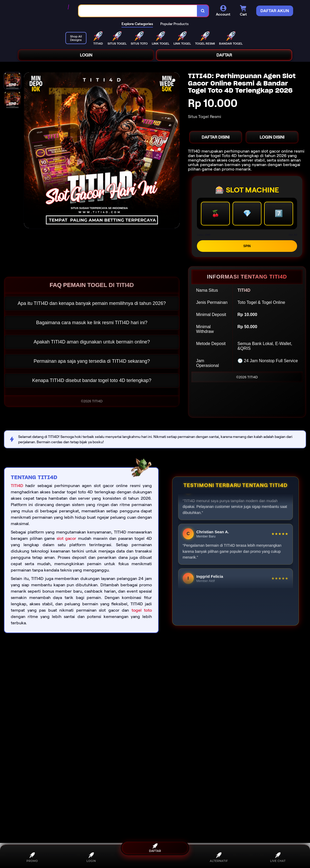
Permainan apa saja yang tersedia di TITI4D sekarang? (92, 361)
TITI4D (17, 486)
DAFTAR (224, 55)
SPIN (247, 246)
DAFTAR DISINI (216, 137)
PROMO (32, 857)
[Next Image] (175, 151)
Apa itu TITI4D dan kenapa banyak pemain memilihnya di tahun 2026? (92, 303)
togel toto (142, 610)
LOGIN (86, 55)
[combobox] (138, 11)
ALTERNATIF (219, 857)
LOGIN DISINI (272, 137)
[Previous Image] (28, 151)
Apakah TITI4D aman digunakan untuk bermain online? (92, 342)
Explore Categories (137, 24)
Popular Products (174, 24)
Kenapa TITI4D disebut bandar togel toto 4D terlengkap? (92, 380)
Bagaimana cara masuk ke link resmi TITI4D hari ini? (92, 323)
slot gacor (67, 538)
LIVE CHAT (278, 857)
